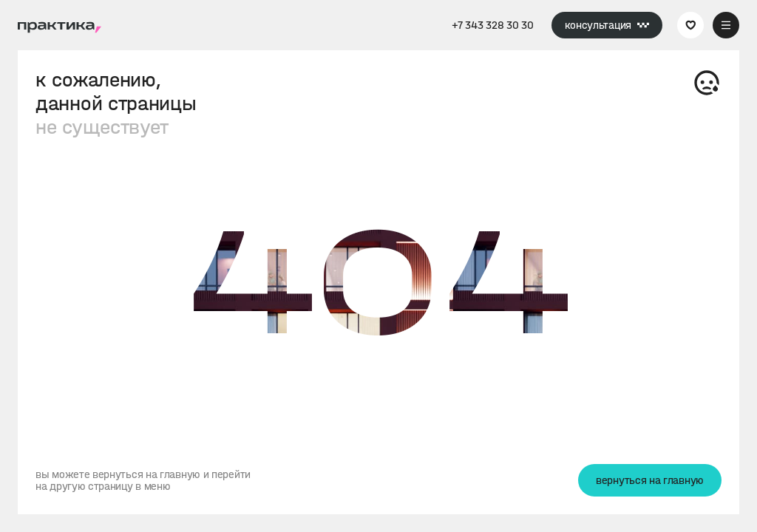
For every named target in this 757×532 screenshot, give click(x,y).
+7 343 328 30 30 (492, 25)
